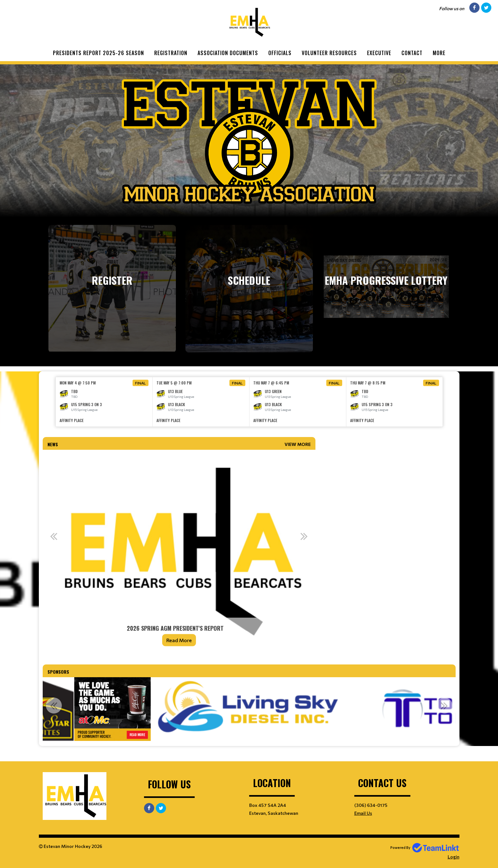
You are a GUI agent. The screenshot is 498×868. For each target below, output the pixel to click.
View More (298, 444)
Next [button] (304, 536)
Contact (412, 53)
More (439, 53)
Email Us (363, 813)
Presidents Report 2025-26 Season (98, 53)
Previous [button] (54, 536)
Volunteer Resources (329, 53)
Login (454, 857)
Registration (171, 53)
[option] (104, 402)
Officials (280, 53)
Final (141, 383)
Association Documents (228, 53)
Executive (379, 53)
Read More (179, 640)
